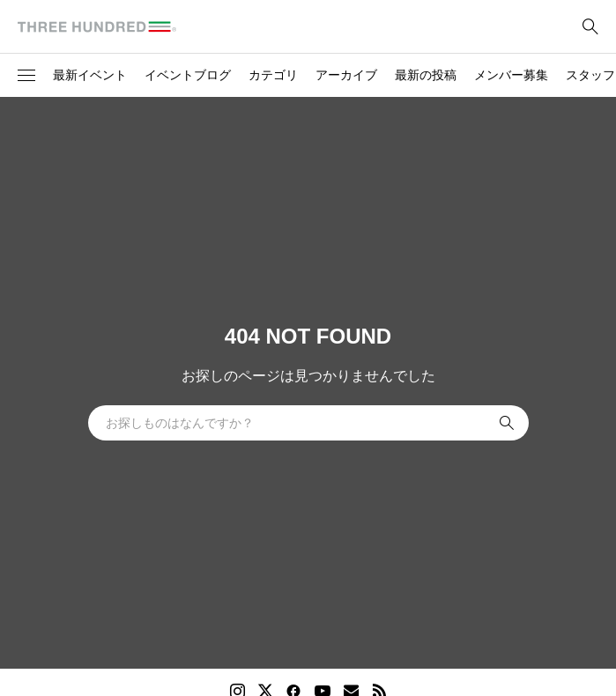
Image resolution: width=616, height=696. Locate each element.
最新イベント (90, 75)
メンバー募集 (511, 75)
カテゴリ (273, 75)
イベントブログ (188, 75)
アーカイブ (346, 75)
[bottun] (590, 27)
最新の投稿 (426, 75)
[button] (26, 76)
